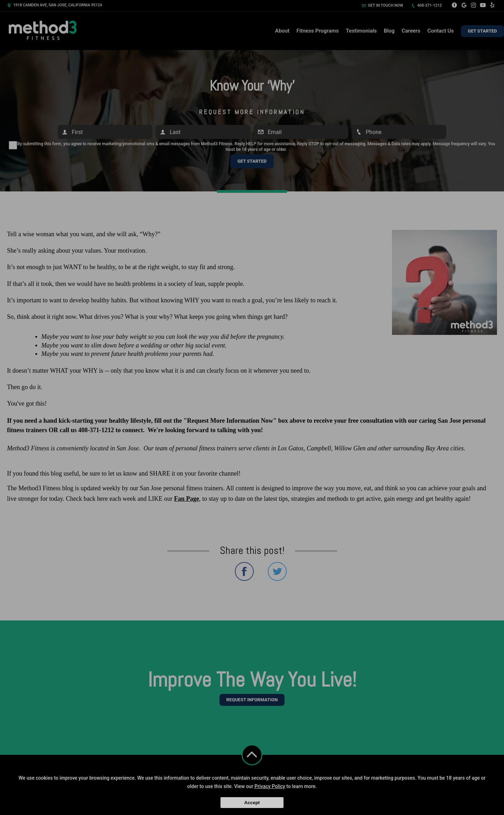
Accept (252, 803)
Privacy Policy (270, 786)
